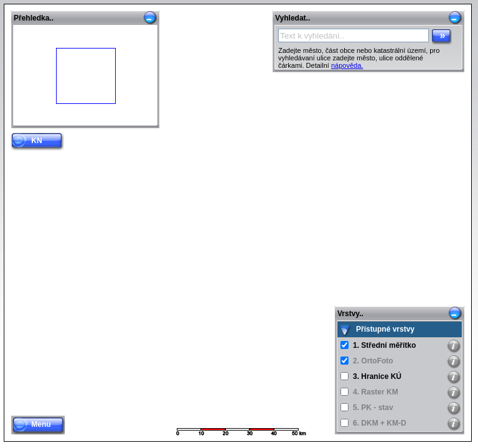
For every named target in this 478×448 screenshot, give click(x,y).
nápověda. (347, 65)
